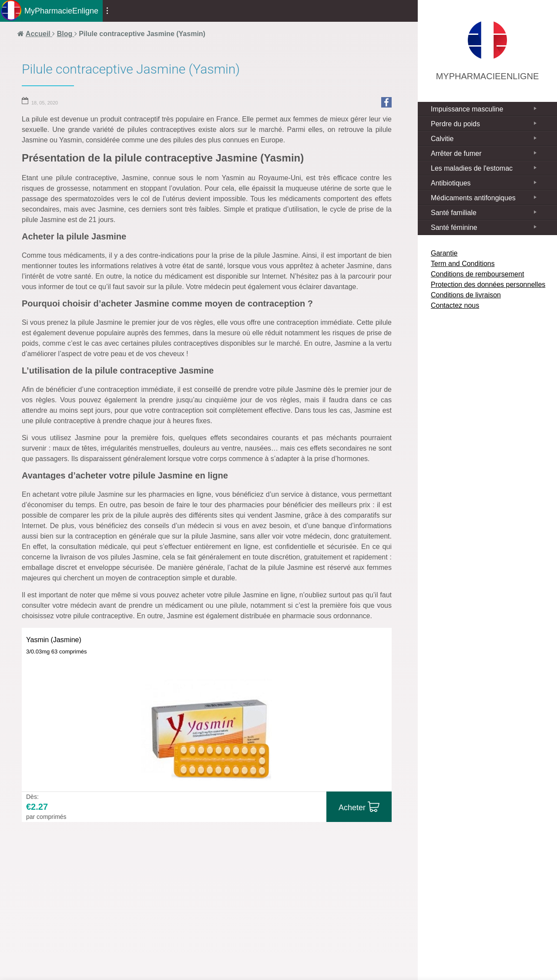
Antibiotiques (451, 183)
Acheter (352, 808)
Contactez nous (455, 305)
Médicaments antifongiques (473, 198)
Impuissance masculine (467, 109)
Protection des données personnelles (488, 285)
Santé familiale (454, 213)
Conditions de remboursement (477, 274)
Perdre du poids (455, 124)
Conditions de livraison (466, 295)
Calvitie (442, 139)
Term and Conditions (463, 264)
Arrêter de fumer (456, 153)
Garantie (444, 253)
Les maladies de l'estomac (472, 168)
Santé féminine (454, 227)
